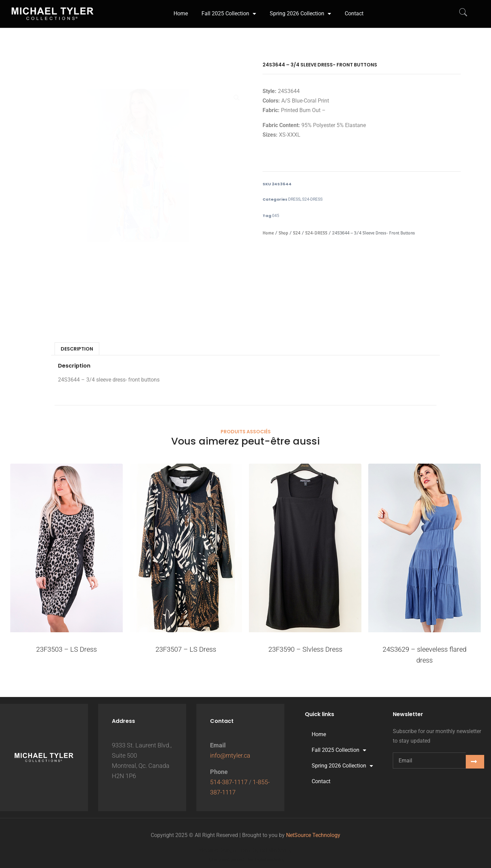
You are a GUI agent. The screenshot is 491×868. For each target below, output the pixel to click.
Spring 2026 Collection (342, 766)
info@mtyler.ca (230, 755)
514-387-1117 (229, 782)
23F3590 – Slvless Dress (305, 649)
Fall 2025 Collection (339, 750)
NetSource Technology (313, 835)
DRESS (294, 199)
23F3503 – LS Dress (66, 649)
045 (276, 216)
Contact (321, 781)
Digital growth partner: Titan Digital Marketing (246, 860)
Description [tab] (77, 349)
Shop (283, 233)
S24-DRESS (312, 199)
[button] (237, 98)
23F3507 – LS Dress (186, 649)
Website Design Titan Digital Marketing (246, 850)
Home (268, 233)
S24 (297, 233)
